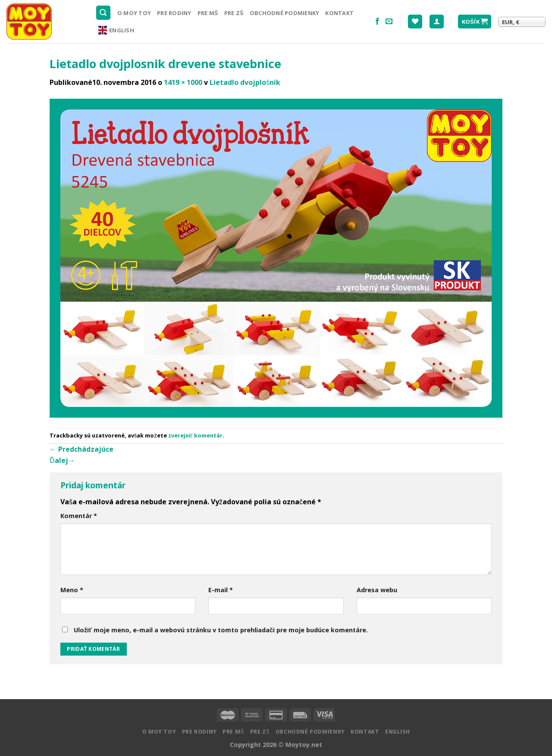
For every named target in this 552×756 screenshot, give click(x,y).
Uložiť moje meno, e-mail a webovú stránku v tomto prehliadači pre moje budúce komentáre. (221, 630)
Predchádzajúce (82, 449)
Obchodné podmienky (285, 13)
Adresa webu (377, 590)
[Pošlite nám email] (389, 22)
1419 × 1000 (183, 82)
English (116, 30)
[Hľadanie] (103, 13)
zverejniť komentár (195, 435)
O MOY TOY (134, 13)
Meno (72, 590)
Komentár (79, 516)
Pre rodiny (174, 13)
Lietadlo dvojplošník (245, 82)
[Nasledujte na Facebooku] (377, 22)
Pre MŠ (208, 13)
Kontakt (339, 13)
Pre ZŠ (234, 13)
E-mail (221, 590)
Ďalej (62, 460)
